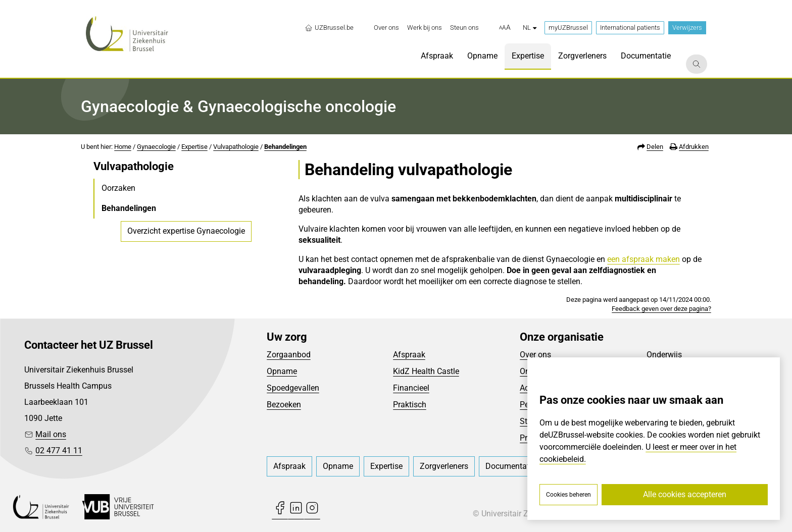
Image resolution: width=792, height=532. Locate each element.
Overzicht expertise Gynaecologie (186, 231)
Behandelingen (285, 147)
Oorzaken (118, 188)
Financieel (411, 388)
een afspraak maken (643, 259)
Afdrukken (694, 147)
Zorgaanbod (289, 355)
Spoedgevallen (293, 388)
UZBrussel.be (329, 28)
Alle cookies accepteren (685, 494)
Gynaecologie (156, 147)
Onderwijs (664, 355)
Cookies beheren (568, 495)
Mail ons (51, 434)
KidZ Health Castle (426, 371)
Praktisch (410, 405)
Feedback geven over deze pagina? (661, 309)
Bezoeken (284, 405)
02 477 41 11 (59, 450)
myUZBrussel (568, 28)
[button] (505, 28)
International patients (630, 28)
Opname (282, 371)
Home (123, 147)
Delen (655, 147)
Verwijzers (687, 28)
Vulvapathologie (236, 147)
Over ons (535, 355)
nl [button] (530, 28)
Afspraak (409, 355)
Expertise (194, 147)
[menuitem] (386, 28)
